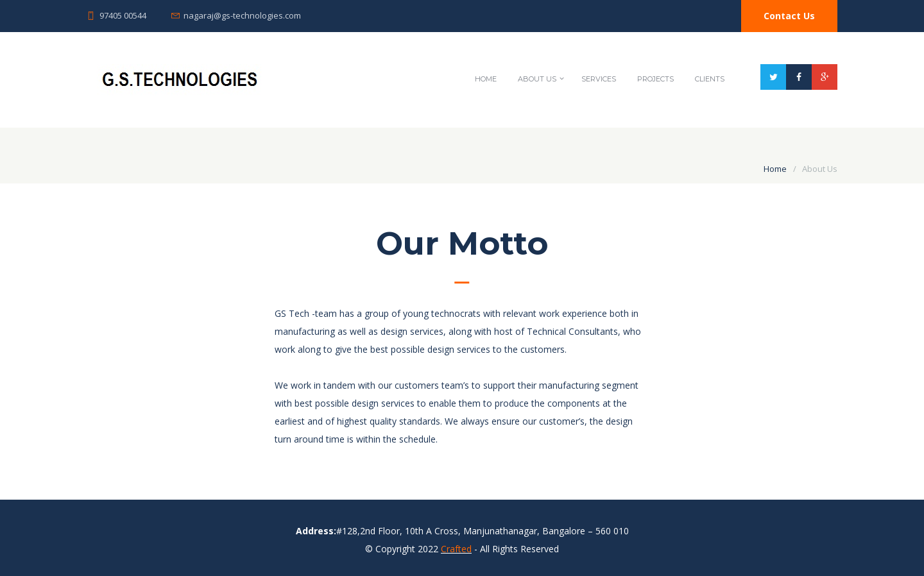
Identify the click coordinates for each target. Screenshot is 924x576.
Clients (710, 79)
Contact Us (789, 16)
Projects (655, 79)
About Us (537, 79)
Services (599, 79)
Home (486, 79)
